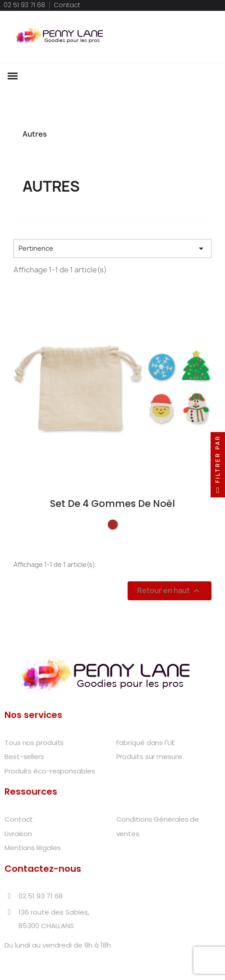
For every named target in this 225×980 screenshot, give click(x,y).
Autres (35, 134)
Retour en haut (170, 591)
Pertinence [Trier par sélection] (112, 248)
